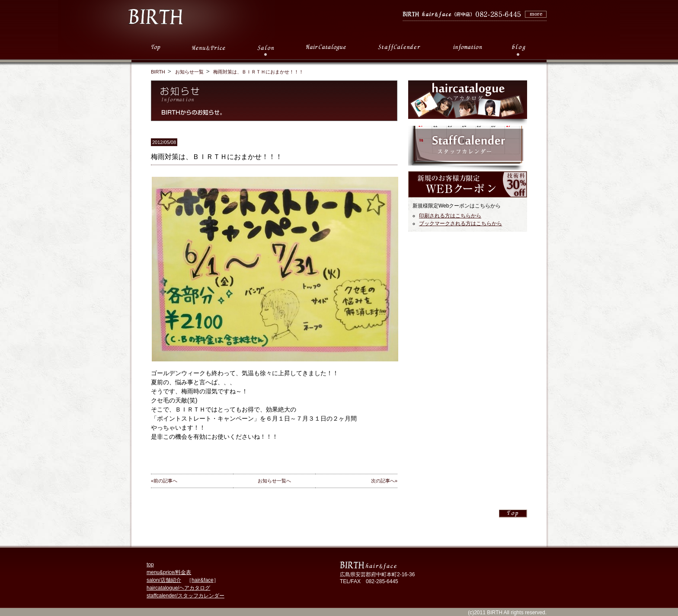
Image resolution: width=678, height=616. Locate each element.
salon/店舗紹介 (164, 580)
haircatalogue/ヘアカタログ (178, 588)
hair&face (203, 580)
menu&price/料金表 (169, 572)
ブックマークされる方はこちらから (461, 223)
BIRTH (158, 72)
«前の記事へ (164, 481)
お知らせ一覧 (189, 72)
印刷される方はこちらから (450, 216)
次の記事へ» (384, 481)
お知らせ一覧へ (274, 481)
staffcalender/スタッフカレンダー (185, 596)
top (150, 565)
